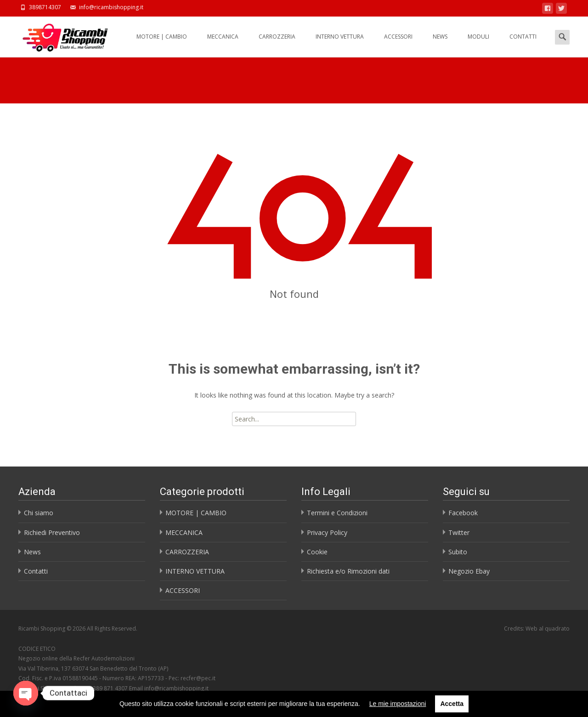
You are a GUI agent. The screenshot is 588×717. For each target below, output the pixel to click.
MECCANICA (223, 45)
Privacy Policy (327, 532)
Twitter (459, 532)
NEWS (440, 45)
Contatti (36, 571)
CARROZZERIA (277, 45)
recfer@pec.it (198, 678)
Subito (458, 552)
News (32, 552)
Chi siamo (39, 513)
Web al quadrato (548, 629)
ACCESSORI (398, 45)
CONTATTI (523, 45)
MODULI (478, 45)
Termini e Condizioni (337, 513)
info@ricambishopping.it (176, 688)
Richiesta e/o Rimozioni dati (348, 571)
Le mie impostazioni (398, 704)
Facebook (463, 513)
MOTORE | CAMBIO (162, 45)
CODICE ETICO (37, 649)
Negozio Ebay (469, 571)
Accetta (452, 704)
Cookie (317, 552)
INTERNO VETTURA (340, 45)
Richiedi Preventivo (52, 532)
